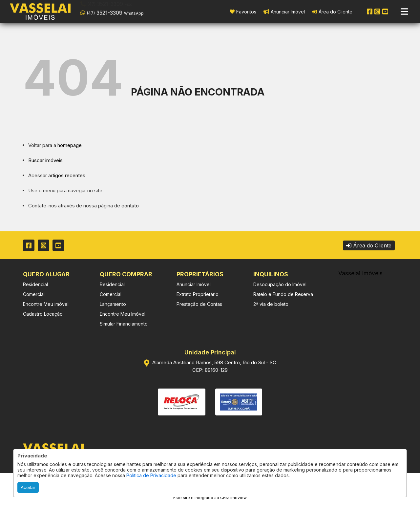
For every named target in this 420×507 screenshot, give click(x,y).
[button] (122, 11)
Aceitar (28, 487)
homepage (70, 145)
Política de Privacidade (151, 475)
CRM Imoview (233, 498)
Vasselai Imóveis (360, 273)
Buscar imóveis (45, 160)
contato (130, 206)
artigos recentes (67, 175)
